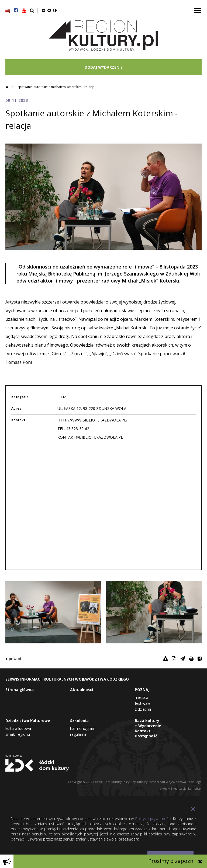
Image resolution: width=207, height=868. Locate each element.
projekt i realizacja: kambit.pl (181, 788)
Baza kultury (147, 721)
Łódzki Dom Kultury (37, 765)
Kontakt (143, 731)
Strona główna (20, 690)
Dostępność (146, 736)
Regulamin (79, 734)
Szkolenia (79, 721)
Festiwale (143, 703)
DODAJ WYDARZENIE (104, 67)
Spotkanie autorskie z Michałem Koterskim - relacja (56, 87)
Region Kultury (103, 36)
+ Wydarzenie (148, 726)
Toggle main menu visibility (198, 8)
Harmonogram (83, 728)
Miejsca (142, 697)
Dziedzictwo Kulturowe (28, 721)
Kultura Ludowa (18, 728)
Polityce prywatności (153, 819)
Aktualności (82, 690)
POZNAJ (142, 690)
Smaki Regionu (18, 734)
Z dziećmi (143, 709)
